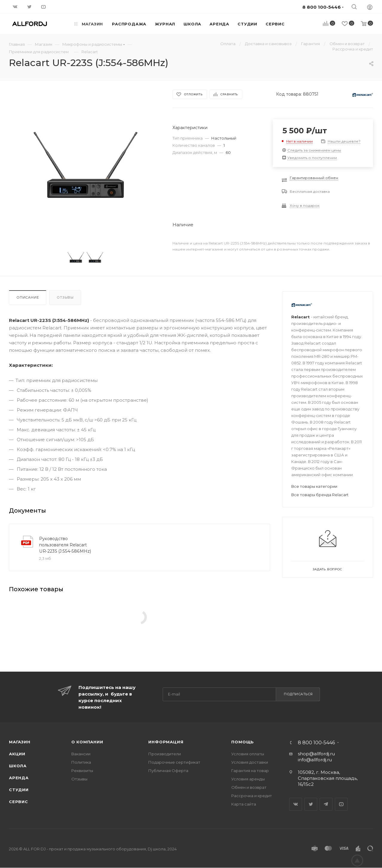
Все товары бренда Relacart (320, 495)
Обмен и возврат (249, 787)
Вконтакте (296, 804)
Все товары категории (314, 486)
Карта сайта (244, 804)
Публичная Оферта (168, 771)
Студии (19, 790)
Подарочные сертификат (174, 762)
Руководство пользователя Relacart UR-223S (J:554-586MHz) (65, 545)
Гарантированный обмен (314, 178)
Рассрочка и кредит (252, 796)
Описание (28, 297)
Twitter (311, 804)
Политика (81, 762)
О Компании (87, 742)
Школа (18, 766)
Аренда (19, 778)
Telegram (326, 804)
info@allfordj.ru (315, 760)
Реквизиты (82, 771)
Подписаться (298, 694)
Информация (166, 742)
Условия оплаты (248, 754)
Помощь (243, 742)
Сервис (19, 802)
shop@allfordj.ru (316, 754)
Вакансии (81, 754)
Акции (17, 754)
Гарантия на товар (250, 771)
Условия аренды (248, 779)
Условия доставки (250, 762)
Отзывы (65, 297)
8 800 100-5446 (316, 743)
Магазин (20, 742)
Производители (165, 754)
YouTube (341, 804)
